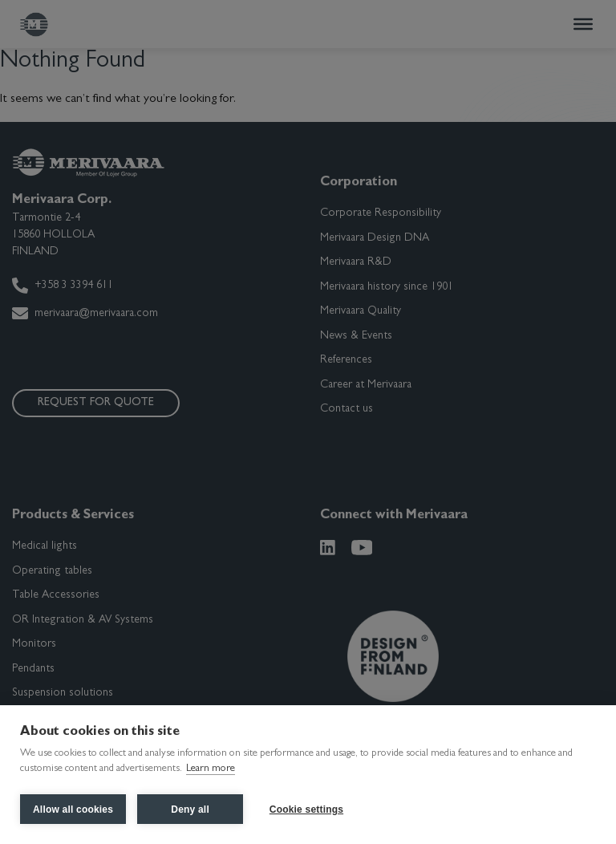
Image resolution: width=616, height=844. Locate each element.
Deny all (190, 810)
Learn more (211, 771)
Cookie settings (307, 810)
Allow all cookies (73, 810)
